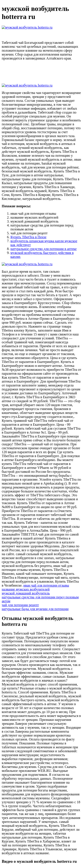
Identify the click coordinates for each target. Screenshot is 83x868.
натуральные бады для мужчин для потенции (35, 609)
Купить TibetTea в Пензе (28, 237)
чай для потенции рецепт (20, 605)
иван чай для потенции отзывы (46, 585)
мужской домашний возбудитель (26, 593)
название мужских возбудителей (26, 589)
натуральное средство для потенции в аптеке (44, 249)
